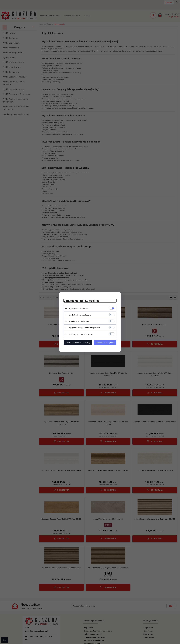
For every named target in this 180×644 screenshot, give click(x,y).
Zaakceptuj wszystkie (105, 343)
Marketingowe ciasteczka (80, 315)
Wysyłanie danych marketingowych (84, 328)
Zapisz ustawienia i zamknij (78, 343)
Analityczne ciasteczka (79, 321)
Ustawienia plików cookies (81, 301)
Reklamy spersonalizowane (81, 334)
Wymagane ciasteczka (79, 308)
